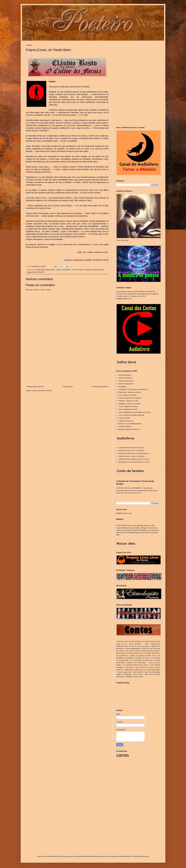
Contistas (88, 270)
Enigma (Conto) (32, 272)
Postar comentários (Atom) (42, 390)
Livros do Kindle (124, 418)
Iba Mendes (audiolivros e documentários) (134, 453)
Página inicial (68, 386)
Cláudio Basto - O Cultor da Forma (73, 270)
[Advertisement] (67, 366)
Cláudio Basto (40, 270)
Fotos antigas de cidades (127, 395)
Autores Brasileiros (125, 378)
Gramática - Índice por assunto (130, 404)
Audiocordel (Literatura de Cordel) (131, 448)
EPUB (39, 272)
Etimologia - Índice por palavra (130, 392)
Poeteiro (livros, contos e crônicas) (131, 456)
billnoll (128, 856)
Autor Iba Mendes (125, 375)
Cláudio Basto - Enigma (53, 270)
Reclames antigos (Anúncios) (129, 429)
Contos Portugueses (98, 270)
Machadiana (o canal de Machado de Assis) (134, 462)
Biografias (122, 386)
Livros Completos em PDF (128, 409)
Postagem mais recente (35, 386)
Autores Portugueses (126, 384)
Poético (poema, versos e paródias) (131, 450)
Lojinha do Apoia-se (126, 421)
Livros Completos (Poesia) (128, 406)
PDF (43, 272)
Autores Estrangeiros (126, 381)
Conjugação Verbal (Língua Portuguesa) (133, 389)
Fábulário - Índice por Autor (128, 401)
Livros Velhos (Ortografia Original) (131, 415)
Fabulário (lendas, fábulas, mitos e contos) (134, 459)
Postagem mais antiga (100, 386)
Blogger (146, 856)
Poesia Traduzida (125, 426)
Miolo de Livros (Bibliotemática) (130, 424)
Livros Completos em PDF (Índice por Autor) (135, 412)
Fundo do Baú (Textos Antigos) (130, 398)
